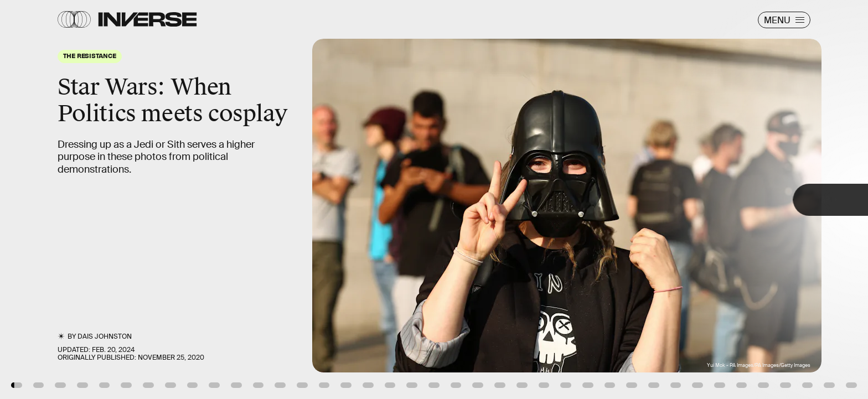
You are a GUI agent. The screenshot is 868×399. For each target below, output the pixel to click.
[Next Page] (577, 199)
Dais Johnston (105, 336)
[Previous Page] (143, 199)
